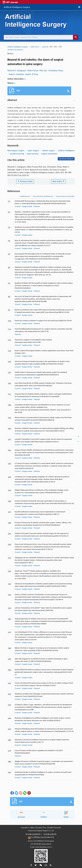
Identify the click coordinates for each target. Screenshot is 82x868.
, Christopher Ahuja (55, 70)
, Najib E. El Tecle (31, 74)
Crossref (18, 206)
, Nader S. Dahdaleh (16, 74)
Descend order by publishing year (43, 196)
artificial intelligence (66, 151)
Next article (58, 181)
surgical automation (49, 154)
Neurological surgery (16, 151)
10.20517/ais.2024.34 (15, 50)
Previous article (25, 181)
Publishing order (25, 196)
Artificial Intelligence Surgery (17, 7)
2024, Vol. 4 (35, 47)
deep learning (33, 154)
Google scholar (27, 206)
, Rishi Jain (43, 70)
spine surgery (33, 151)
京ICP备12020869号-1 (34, 834)
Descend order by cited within (65, 196)
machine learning (17, 154)
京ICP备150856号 (50, 834)
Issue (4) (45, 47)
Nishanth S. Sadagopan (17, 70)
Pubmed (37, 206)
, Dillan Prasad (32, 70)
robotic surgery (48, 151)
